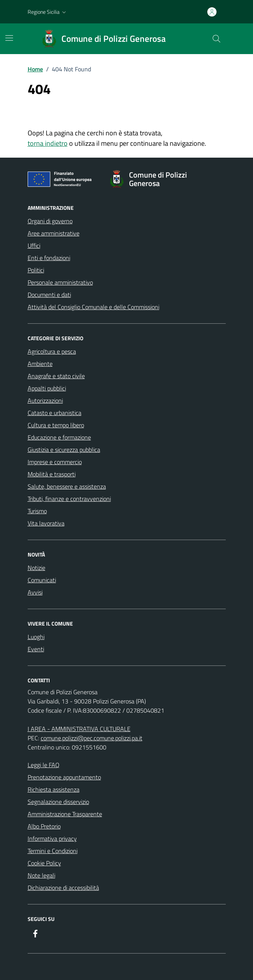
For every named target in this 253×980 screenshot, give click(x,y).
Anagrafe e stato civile (56, 376)
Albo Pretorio (44, 826)
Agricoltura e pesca (52, 351)
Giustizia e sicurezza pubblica (64, 450)
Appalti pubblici (47, 388)
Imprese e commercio (55, 462)
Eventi (36, 649)
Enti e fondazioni (49, 258)
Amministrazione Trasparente (65, 814)
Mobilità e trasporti (52, 474)
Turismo (37, 511)
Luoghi (36, 637)
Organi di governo (50, 221)
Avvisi (35, 592)
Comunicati (42, 580)
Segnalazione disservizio (58, 802)
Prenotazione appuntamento (64, 777)
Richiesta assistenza (54, 789)
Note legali (41, 875)
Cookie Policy (44, 863)
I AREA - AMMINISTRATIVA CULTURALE (79, 729)
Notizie (36, 568)
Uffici (34, 245)
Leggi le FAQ (44, 765)
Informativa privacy (52, 838)
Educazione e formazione (59, 437)
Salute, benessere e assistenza (67, 486)
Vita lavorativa (46, 523)
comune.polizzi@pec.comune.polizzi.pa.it (92, 738)
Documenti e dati (49, 295)
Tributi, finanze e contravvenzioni (69, 499)
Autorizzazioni (45, 400)
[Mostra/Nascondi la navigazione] (9, 38)
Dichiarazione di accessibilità (63, 888)
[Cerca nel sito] (216, 39)
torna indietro (48, 143)
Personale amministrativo (60, 282)
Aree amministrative (54, 233)
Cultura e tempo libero (56, 425)
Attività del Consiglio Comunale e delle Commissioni (93, 307)
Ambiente (40, 364)
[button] (48, 12)
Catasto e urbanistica (55, 413)
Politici (36, 270)
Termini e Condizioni (53, 851)
